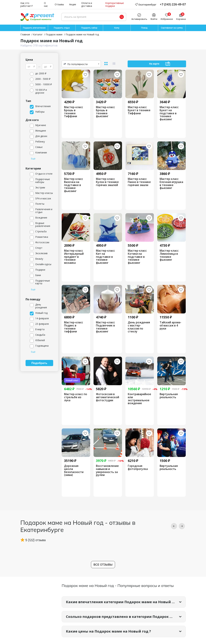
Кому (117, 28)
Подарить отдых (62, 28)
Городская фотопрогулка (138, 467)
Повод (144, 28)
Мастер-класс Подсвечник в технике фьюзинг (105, 327)
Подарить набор (89, 28)
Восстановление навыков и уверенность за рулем (107, 470)
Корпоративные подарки (115, 5)
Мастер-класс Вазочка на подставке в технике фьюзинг (74, 185)
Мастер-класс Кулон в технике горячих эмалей (107, 182)
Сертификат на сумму (172, 28)
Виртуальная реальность (169, 396)
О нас (46, 5)
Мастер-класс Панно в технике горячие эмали (139, 182)
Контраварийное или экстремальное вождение (139, 399)
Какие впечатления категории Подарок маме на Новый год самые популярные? (126, 602)
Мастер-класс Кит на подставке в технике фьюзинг (105, 257)
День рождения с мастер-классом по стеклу (139, 327)
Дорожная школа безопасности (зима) (74, 470)
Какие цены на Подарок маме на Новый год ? (108, 631)
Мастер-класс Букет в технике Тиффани (139, 110)
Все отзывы (103, 565)
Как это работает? (27, 5)
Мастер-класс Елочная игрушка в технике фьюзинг (171, 183)
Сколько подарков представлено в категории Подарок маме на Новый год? (126, 617)
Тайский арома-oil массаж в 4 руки (170, 326)
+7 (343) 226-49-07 (173, 5)
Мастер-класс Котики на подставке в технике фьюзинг (137, 257)
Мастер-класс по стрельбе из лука (76, 397)
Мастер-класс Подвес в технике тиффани (74, 327)
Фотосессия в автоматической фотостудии (108, 397)
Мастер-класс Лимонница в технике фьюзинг (169, 255)
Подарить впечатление (34, 28)
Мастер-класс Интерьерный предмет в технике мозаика (74, 257)
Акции (73, 5)
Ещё (33, 159)
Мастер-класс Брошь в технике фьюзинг (105, 112)
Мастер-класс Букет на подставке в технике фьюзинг (169, 113)
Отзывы (59, 5)
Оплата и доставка (87, 5)
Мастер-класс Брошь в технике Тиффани (74, 112)
